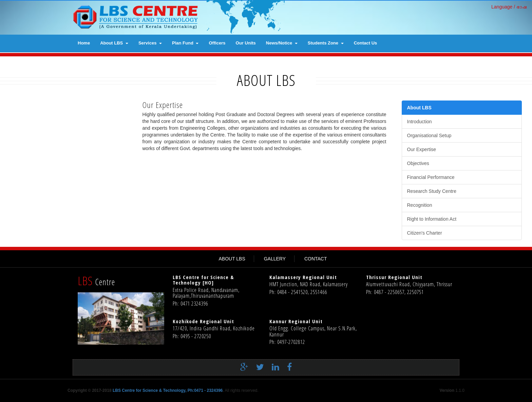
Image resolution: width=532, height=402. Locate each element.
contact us (366, 43)
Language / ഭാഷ (509, 7)
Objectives (418, 163)
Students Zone (326, 43)
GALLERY (275, 259)
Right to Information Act (432, 219)
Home (84, 43)
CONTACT (316, 259)
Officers (217, 43)
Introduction (420, 122)
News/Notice (282, 43)
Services (150, 43)
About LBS (114, 43)
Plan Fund (185, 43)
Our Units (246, 43)
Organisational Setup (429, 135)
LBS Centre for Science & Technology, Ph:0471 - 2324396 (168, 390)
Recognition (420, 205)
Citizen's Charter (425, 233)
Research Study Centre (432, 191)
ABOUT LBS (232, 259)
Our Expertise (422, 149)
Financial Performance (431, 177)
